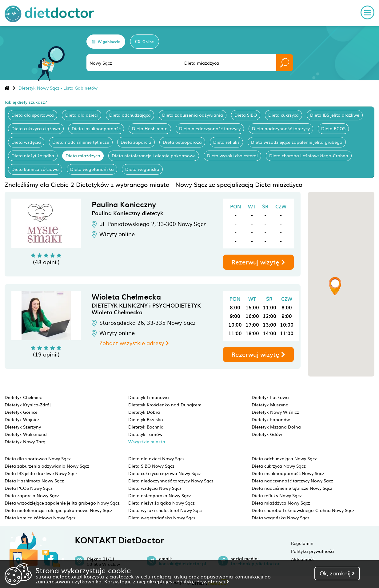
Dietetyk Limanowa (149, 397)
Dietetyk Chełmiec (23, 397)
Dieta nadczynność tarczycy (281, 128)
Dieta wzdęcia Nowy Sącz (155, 488)
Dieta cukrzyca (283, 115)
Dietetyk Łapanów (271, 419)
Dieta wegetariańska (92, 169)
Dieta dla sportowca (33, 115)
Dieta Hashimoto (150, 128)
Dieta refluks (226, 142)
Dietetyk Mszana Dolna (276, 427)
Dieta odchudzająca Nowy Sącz (284, 458)
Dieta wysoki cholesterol (232, 155)
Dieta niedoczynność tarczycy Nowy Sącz (171, 481)
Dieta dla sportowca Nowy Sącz (38, 458)
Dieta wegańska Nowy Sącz (281, 518)
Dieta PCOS (333, 128)
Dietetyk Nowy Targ (25, 441)
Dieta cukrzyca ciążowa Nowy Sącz (165, 473)
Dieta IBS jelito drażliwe (335, 115)
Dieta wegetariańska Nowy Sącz (162, 518)
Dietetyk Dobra (144, 412)
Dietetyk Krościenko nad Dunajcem (165, 405)
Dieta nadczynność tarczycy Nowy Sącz (292, 481)
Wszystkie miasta (147, 442)
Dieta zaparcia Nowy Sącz (32, 495)
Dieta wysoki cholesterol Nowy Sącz (166, 510)
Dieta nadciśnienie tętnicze (81, 142)
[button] (335, 286)
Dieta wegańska (142, 169)
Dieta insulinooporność (96, 128)
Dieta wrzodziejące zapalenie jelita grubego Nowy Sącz (62, 503)
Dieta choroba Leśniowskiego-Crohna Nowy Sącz (303, 510)
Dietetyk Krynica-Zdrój (28, 405)
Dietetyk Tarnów (145, 434)
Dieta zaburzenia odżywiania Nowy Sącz (47, 466)
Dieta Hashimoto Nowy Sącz (34, 481)
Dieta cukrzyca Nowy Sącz (279, 466)
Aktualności (303, 559)
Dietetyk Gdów (267, 434)
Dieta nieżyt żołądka (33, 155)
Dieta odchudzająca (130, 115)
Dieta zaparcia (136, 142)
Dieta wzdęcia (26, 142)
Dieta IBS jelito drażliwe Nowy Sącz (41, 473)
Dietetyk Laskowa (270, 397)
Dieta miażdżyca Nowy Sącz (281, 503)
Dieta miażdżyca (83, 155)
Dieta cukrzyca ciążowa (36, 128)
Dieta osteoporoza (182, 142)
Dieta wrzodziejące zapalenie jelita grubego (297, 142)
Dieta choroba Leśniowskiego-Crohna (309, 155)
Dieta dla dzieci (82, 115)
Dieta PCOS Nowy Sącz (29, 488)
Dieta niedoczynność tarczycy (210, 128)
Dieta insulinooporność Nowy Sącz (288, 473)
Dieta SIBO (246, 115)
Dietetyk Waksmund (26, 434)
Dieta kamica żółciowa (35, 169)
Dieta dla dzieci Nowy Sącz (156, 458)
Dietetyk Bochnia (146, 427)
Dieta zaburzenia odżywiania (193, 115)
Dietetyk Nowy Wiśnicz (275, 412)
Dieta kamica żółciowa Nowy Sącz (40, 518)
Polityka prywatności (313, 551)
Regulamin (302, 543)
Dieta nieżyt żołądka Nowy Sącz (162, 503)
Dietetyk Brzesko (146, 419)
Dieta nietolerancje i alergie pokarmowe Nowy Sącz (58, 510)
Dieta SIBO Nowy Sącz (151, 466)
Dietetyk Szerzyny (23, 427)
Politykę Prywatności (203, 581)
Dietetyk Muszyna (270, 405)
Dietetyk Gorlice (21, 412)
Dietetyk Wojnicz (22, 419)
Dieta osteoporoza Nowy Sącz (160, 495)
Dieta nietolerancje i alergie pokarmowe (154, 155)
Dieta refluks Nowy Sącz (277, 495)
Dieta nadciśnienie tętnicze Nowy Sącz (292, 488)
